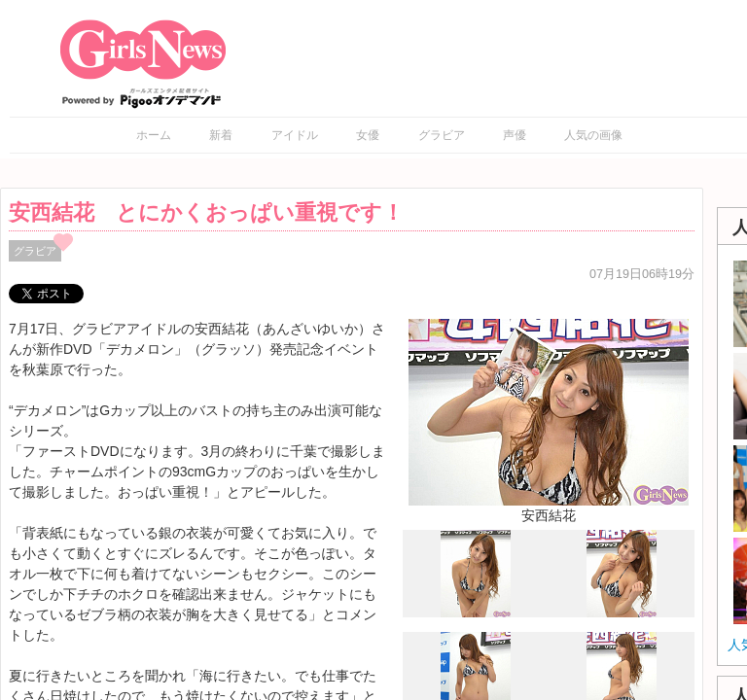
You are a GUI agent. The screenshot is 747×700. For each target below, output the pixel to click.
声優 (515, 135)
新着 (221, 135)
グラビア (442, 135)
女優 (368, 135)
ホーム (154, 135)
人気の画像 (593, 135)
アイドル (295, 135)
